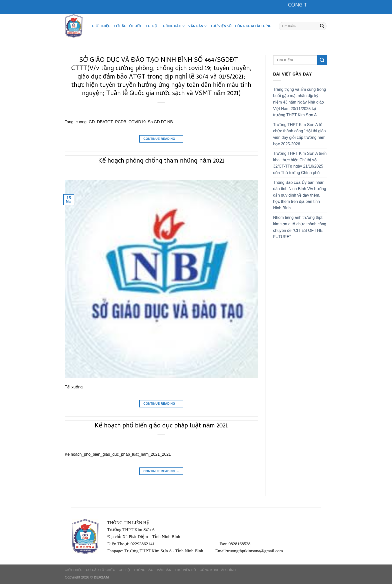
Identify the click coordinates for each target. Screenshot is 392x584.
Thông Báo (173, 26)
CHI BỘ (151, 26)
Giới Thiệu (101, 26)
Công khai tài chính (253, 26)
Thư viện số (221, 26)
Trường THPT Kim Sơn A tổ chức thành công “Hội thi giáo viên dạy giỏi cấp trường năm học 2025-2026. (299, 134)
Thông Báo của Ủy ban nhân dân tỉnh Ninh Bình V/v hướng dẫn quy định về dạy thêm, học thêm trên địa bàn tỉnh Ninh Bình (300, 195)
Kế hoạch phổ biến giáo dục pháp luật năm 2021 (161, 426)
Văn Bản (197, 26)
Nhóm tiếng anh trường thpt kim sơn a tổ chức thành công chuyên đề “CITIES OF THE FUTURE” (300, 227)
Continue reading (161, 139)
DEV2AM (101, 577)
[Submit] (322, 26)
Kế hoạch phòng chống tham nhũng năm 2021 (161, 161)
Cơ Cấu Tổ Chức (128, 26)
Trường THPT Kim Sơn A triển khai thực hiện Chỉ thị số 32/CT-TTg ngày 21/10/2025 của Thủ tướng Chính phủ (300, 163)
